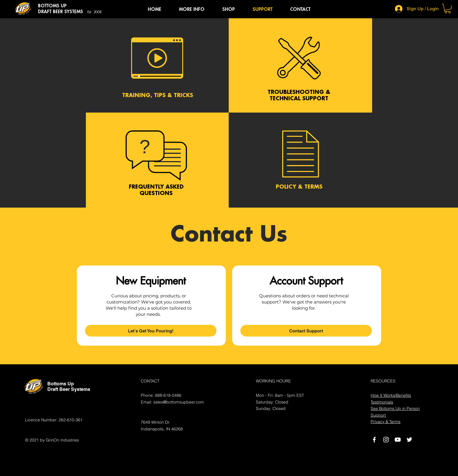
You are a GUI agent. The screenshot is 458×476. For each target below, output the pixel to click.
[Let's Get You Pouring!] (151, 331)
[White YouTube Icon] (398, 440)
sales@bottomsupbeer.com (179, 402)
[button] (192, 9)
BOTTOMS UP (52, 6)
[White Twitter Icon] (409, 440)
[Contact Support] (306, 331)
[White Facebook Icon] (374, 440)
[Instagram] (386, 440)
